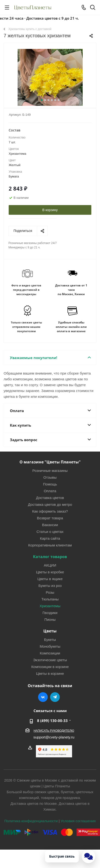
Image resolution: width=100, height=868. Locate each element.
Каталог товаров (50, 557)
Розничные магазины (50, 470)
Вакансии (50, 525)
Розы (50, 592)
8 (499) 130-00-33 (52, 721)
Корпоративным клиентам (50, 545)
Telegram (55, 697)
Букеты (50, 639)
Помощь (50, 484)
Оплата (50, 491)
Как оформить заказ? (50, 511)
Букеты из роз (50, 585)
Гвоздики (50, 613)
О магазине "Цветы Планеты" (50, 462)
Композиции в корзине (50, 667)
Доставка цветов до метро (50, 504)
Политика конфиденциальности (31, 821)
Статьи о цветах (50, 531)
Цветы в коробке (50, 572)
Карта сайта (50, 538)
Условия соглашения (78, 821)
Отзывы (50, 477)
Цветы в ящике (50, 579)
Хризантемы (50, 606)
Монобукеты (50, 646)
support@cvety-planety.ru (54, 737)
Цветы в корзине (50, 673)
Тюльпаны (50, 599)
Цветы (50, 631)
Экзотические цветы (50, 660)
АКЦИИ (50, 565)
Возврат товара (50, 518)
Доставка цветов (50, 498)
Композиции (50, 653)
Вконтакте (43, 697)
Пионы (50, 619)
